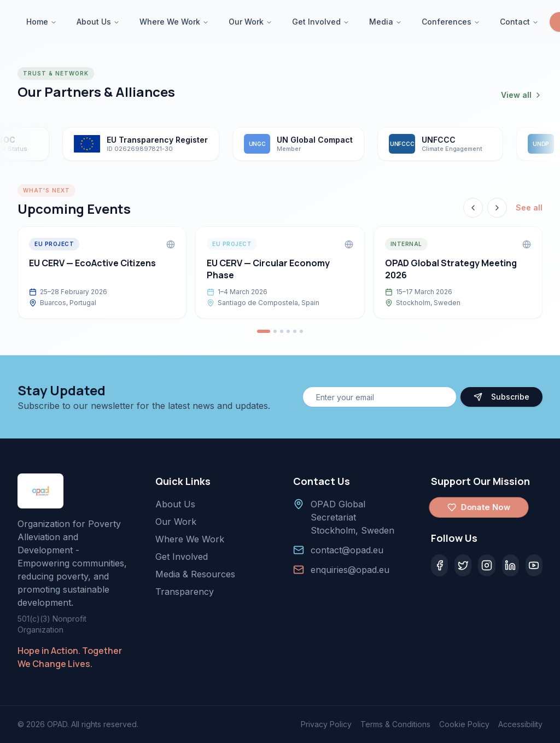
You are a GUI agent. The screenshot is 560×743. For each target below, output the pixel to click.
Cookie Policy (464, 724)
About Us (98, 22)
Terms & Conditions (395, 724)
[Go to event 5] (295, 331)
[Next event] (497, 208)
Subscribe (501, 397)
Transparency (185, 592)
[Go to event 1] (264, 331)
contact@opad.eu (347, 550)
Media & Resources (195, 574)
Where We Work (174, 22)
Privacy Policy (326, 724)
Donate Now (479, 507)
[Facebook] (439, 565)
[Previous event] (473, 208)
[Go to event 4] (288, 331)
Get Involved (321, 22)
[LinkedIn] (511, 565)
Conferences (451, 22)
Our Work (250, 22)
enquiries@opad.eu (350, 570)
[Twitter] (463, 565)
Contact (519, 22)
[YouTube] (534, 565)
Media (386, 22)
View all (522, 95)
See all (529, 207)
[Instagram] (486, 565)
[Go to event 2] (275, 331)
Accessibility (520, 724)
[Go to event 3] (282, 331)
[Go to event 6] (301, 331)
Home (42, 22)
